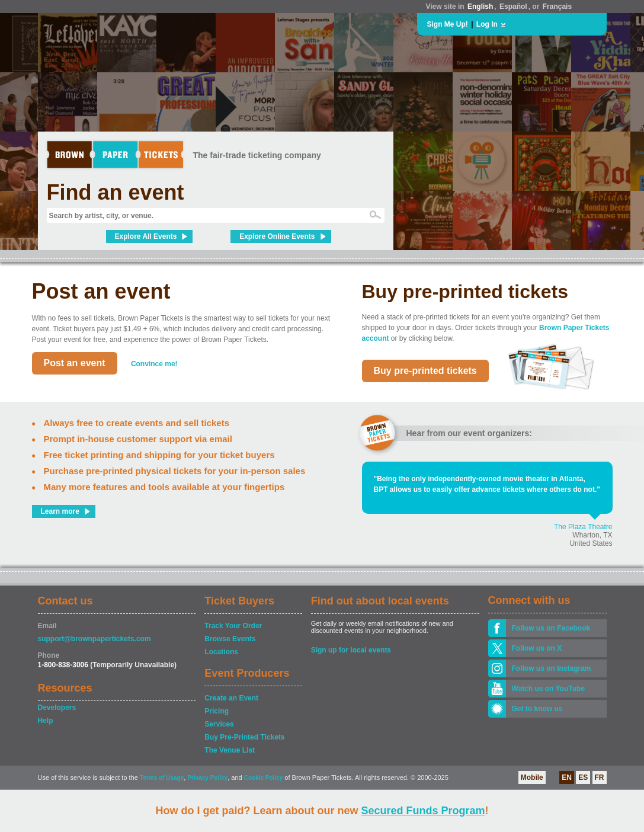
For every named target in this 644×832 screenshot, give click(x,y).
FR (600, 777)
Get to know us (537, 709)
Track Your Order (233, 626)
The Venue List (230, 750)
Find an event (116, 192)
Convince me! (154, 364)
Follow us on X (537, 648)
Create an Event (231, 698)
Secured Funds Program (423, 811)
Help (46, 721)
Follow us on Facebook (551, 628)
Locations (221, 652)
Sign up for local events (351, 650)
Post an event (75, 363)
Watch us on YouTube (549, 689)
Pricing (217, 711)
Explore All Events (146, 236)
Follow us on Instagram (552, 668)
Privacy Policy (207, 778)
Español (513, 7)
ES (583, 777)
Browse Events (230, 639)
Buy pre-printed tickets (425, 371)
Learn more (60, 511)
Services (219, 724)
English (480, 7)
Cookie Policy (264, 778)
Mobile (532, 777)
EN (567, 777)
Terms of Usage (162, 778)
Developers (57, 708)
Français (557, 7)
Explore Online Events (277, 236)
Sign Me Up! (448, 24)
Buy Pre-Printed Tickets (244, 737)
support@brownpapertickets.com (94, 639)
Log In (487, 24)
